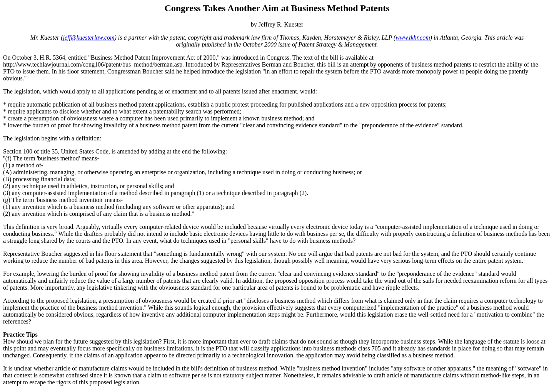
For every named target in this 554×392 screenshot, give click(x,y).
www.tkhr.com (413, 38)
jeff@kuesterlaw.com (89, 38)
